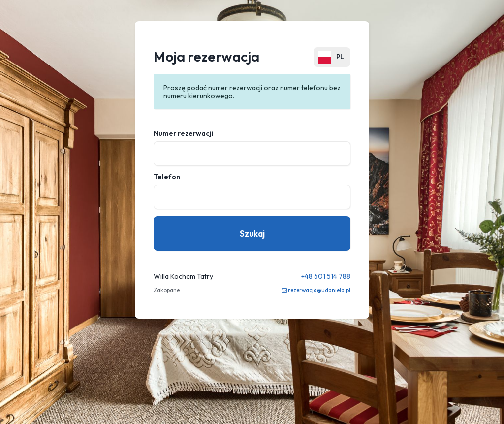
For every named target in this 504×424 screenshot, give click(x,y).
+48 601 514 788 (326, 276)
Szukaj (252, 234)
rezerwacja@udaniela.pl (319, 290)
